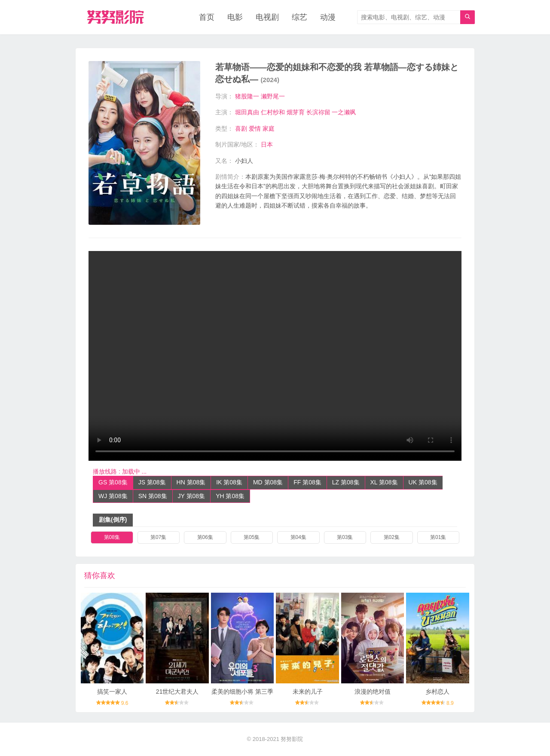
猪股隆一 (247, 96)
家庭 (269, 129)
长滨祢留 (318, 112)
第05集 (252, 537)
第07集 (158, 537)
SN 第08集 (153, 496)
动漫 (328, 17)
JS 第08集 (152, 482)
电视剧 (267, 17)
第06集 (205, 537)
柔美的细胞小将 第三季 (242, 692)
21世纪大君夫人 (177, 692)
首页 (207, 17)
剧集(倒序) (113, 520)
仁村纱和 (273, 112)
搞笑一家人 (112, 692)
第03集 (345, 537)
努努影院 (292, 739)
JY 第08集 (192, 496)
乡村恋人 (437, 692)
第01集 (438, 537)
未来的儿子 (308, 692)
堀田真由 (247, 112)
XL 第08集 (384, 482)
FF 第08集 (307, 482)
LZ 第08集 (346, 482)
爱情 (255, 129)
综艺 (299, 17)
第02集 (392, 537)
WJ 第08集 (113, 496)
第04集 (298, 537)
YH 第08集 (230, 496)
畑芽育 (296, 112)
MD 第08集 (268, 482)
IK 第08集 (229, 482)
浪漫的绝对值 (373, 692)
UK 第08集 (423, 482)
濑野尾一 (273, 96)
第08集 (112, 537)
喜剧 (241, 129)
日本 (267, 144)
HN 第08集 (191, 482)
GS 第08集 (113, 482)
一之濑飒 (344, 112)
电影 (235, 17)
